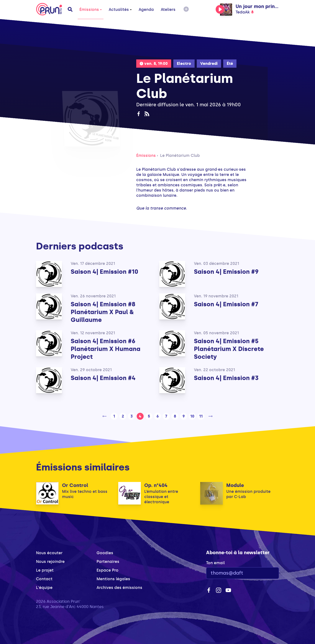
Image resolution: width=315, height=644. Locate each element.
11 (201, 416)
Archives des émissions (119, 588)
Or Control (75, 485)
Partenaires (108, 562)
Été (230, 64)
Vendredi (209, 64)
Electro (184, 64)
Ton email (215, 563)
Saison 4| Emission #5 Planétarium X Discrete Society (229, 349)
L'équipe (44, 588)
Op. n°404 (156, 485)
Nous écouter (49, 553)
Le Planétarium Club (180, 156)
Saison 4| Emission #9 (226, 272)
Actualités (120, 10)
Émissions (91, 10)
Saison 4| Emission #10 (104, 272)
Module (235, 485)
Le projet (45, 570)
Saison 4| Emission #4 (103, 378)
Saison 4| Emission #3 (226, 378)
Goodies (105, 553)
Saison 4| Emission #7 (226, 304)
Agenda (146, 10)
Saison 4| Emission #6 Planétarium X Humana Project (106, 349)
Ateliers (168, 10)
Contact (44, 579)
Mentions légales (113, 579)
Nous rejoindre (50, 562)
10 (192, 416)
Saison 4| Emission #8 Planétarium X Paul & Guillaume (103, 312)
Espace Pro (107, 570)
